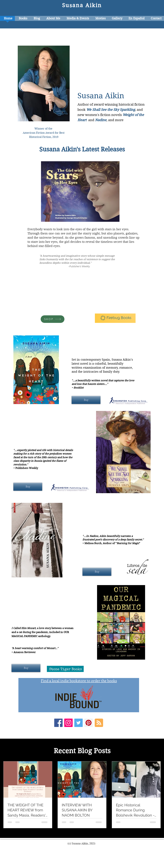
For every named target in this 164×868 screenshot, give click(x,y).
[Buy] (86, 400)
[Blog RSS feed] (99, 723)
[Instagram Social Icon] (68, 723)
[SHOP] (53, 319)
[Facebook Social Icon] (58, 723)
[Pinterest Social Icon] (89, 723)
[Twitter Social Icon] (78, 723)
